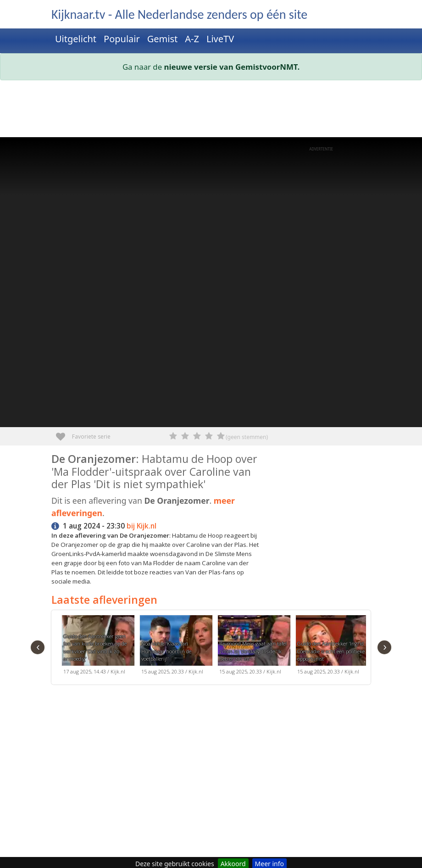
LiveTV (220, 39)
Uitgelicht (76, 39)
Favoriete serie (64, 433)
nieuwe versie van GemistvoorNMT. (232, 67)
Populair (122, 39)
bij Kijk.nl (142, 526)
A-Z (192, 39)
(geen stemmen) (247, 437)
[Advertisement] (211, 111)
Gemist (163, 39)
